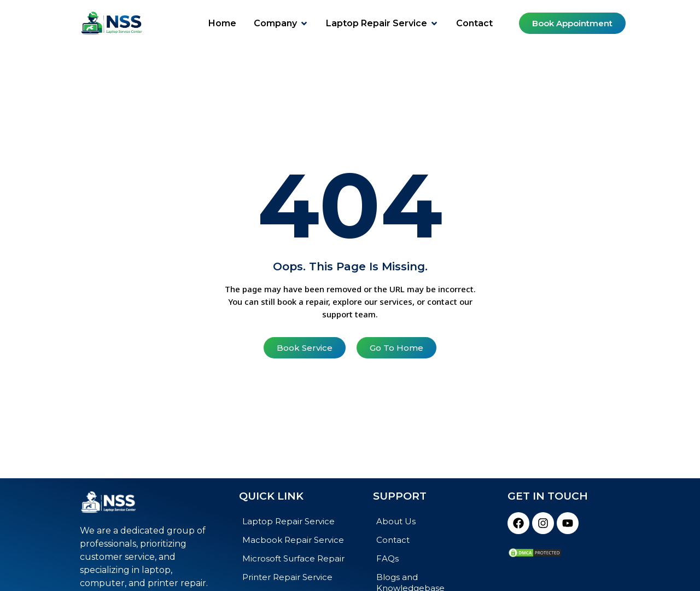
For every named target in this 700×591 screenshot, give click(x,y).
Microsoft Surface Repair (293, 558)
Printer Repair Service (287, 577)
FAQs (387, 558)
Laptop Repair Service (288, 521)
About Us (396, 521)
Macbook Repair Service (293, 540)
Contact (393, 540)
